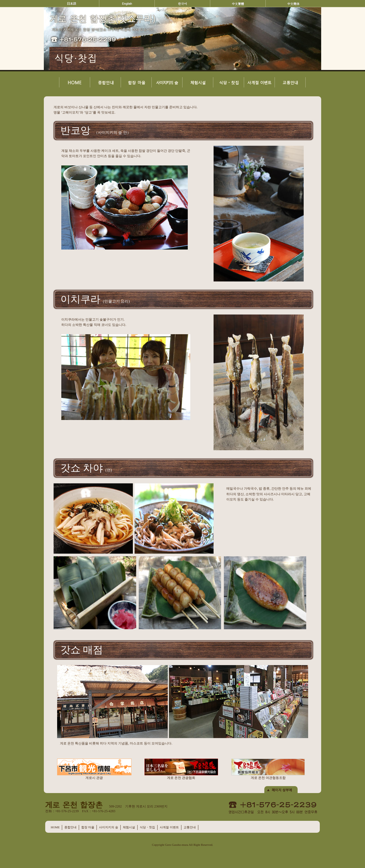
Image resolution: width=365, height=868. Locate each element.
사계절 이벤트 (169, 827)
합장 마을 (88, 827)
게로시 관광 (94, 769)
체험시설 (129, 827)
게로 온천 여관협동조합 (268, 769)
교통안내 (190, 827)
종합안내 (70, 827)
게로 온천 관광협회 (181, 769)
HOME (55, 827)
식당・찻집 (147, 827)
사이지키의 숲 (109, 827)
